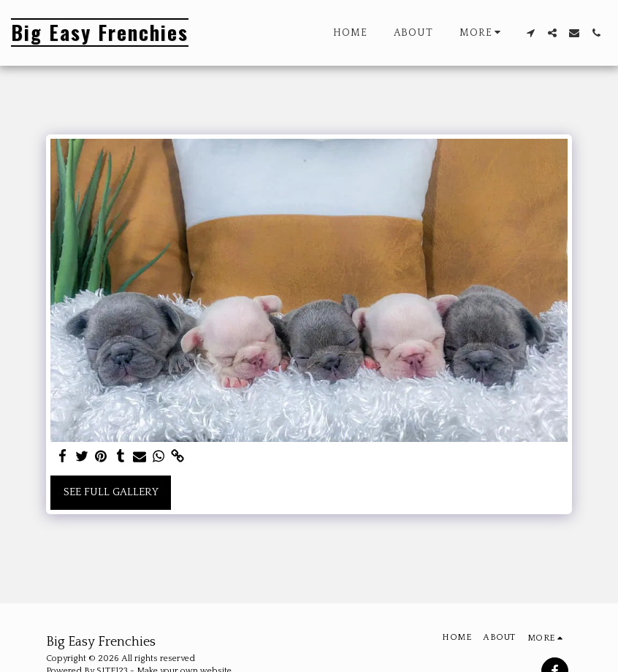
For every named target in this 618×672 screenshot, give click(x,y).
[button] (530, 33)
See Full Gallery (111, 492)
